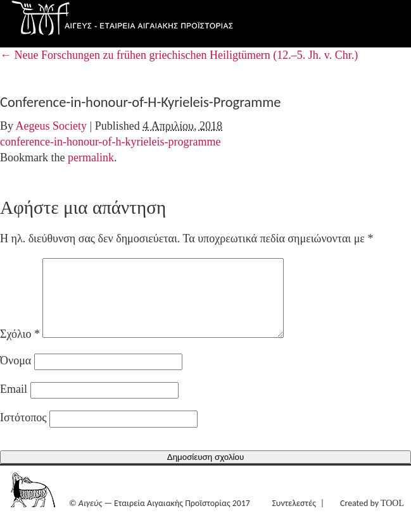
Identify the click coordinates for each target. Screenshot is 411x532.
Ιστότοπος (23, 433)
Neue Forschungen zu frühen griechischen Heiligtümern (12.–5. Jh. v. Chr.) (179, 55)
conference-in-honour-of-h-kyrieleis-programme (110, 142)
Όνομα (16, 376)
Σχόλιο (20, 349)
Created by (372, 518)
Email (14, 404)
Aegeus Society (51, 126)
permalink (91, 158)
